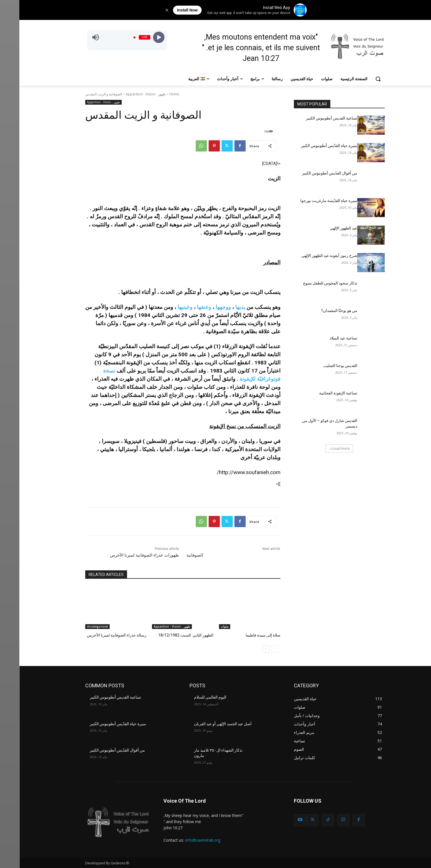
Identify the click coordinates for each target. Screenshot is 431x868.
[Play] (140, 37)
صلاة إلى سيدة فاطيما (244, 635)
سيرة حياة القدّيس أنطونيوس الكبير (310, 146)
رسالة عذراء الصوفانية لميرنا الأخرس (99, 635)
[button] (359, 79)
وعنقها (185, 307)
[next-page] (247, 649)
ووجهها (204, 307)
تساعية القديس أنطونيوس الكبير (312, 118)
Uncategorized (78, 626)
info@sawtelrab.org (183, 840)
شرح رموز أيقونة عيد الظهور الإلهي (310, 256)
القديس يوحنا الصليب (321, 366)
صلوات (205, 626)
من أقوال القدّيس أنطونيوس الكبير (310, 173)
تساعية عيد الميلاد (324, 338)
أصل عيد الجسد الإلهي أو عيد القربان (203, 723)
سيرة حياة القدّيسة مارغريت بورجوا (309, 201)
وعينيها (166, 307)
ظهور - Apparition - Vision (126, 94)
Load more (321, 448)
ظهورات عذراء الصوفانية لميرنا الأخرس (125, 555)
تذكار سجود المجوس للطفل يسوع (311, 283)
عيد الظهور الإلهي (324, 228)
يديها (221, 307)
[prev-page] (256, 649)
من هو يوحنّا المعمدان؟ (320, 311)
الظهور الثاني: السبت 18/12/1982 (168, 635)
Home (155, 94)
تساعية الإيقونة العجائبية (319, 393)
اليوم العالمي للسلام (191, 697)
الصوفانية (175, 555)
